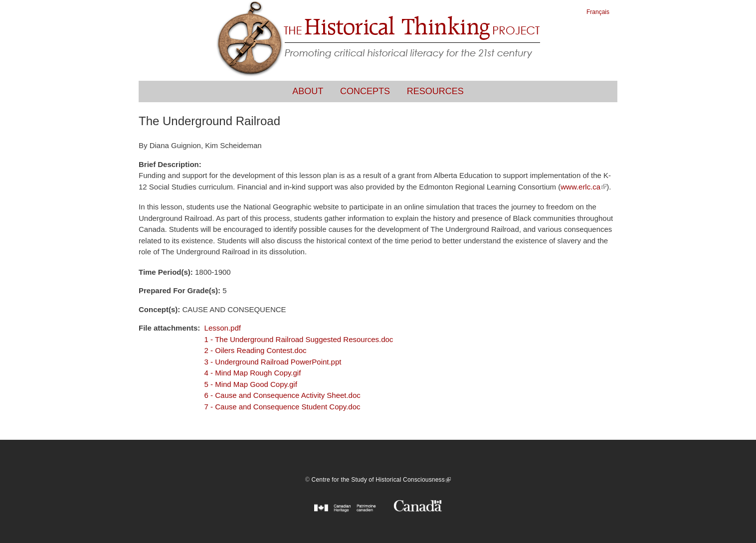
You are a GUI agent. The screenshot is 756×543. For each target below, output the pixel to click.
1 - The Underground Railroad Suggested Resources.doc (299, 339)
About (308, 91)
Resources (435, 91)
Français (598, 12)
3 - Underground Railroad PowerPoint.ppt (273, 362)
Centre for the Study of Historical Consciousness (381, 480)
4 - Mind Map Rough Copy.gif (253, 373)
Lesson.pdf (223, 328)
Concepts (365, 91)
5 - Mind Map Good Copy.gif (251, 384)
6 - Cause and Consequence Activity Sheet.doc (283, 395)
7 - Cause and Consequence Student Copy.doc (283, 407)
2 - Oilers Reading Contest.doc (256, 350)
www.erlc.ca (583, 187)
